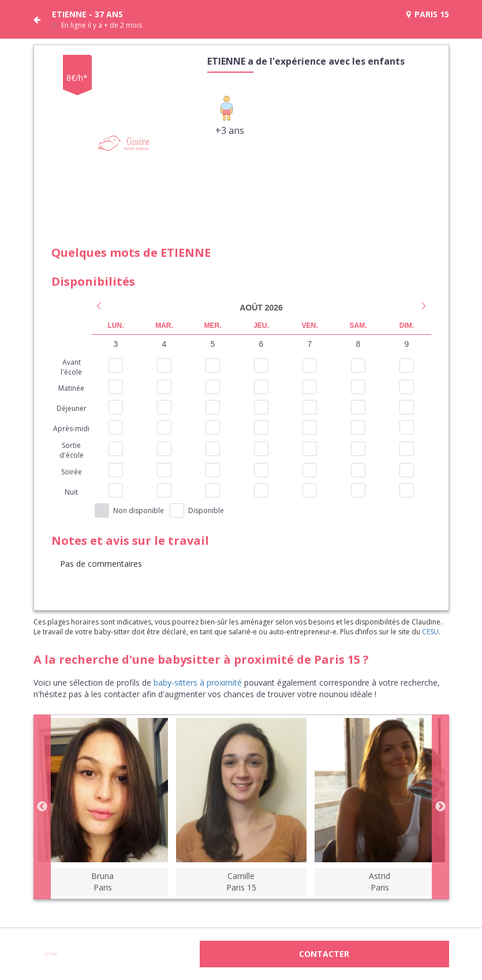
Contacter (324, 954)
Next (440, 807)
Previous (42, 807)
